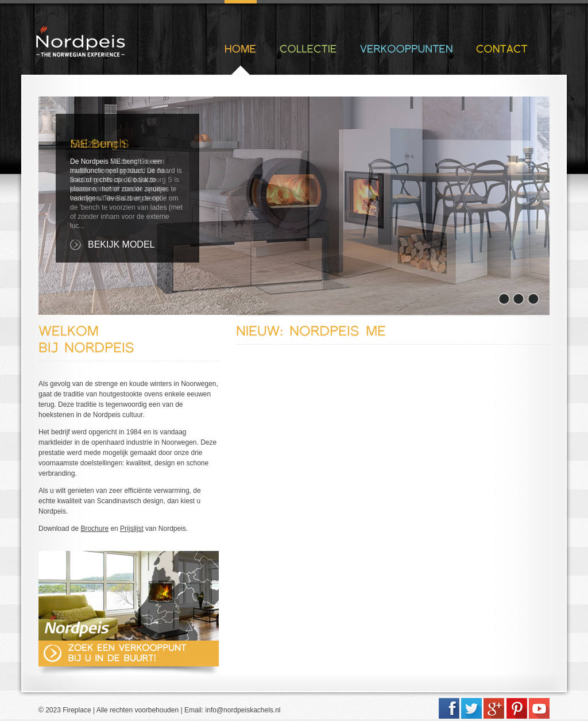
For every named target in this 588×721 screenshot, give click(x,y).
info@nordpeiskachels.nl (243, 710)
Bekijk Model (121, 244)
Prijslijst (132, 529)
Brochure (94, 529)
